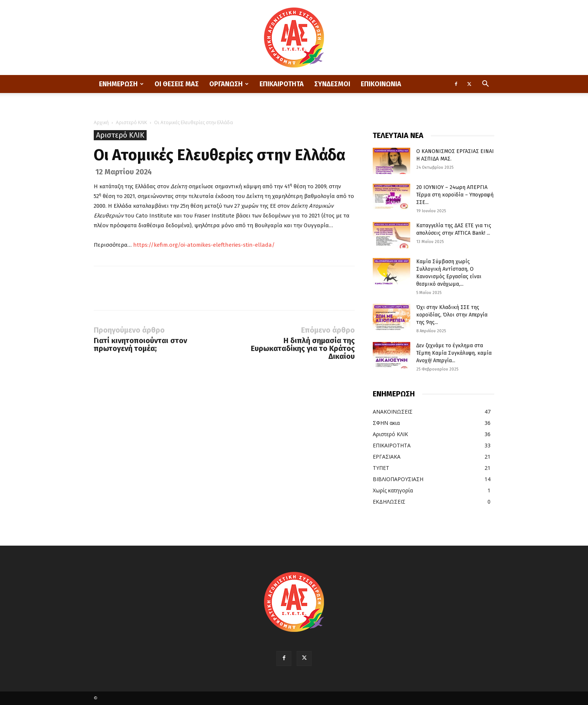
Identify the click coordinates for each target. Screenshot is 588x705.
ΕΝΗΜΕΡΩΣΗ (121, 84)
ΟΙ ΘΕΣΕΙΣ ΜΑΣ (177, 84)
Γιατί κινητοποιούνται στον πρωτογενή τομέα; (140, 345)
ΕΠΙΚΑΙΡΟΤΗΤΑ (282, 84)
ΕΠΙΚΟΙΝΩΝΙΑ (381, 84)
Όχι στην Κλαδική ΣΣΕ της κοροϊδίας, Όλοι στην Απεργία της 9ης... (452, 315)
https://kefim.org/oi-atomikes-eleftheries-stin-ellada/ (204, 245)
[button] (485, 85)
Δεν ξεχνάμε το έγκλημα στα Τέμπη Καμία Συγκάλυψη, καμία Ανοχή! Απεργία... (454, 353)
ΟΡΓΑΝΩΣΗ (229, 84)
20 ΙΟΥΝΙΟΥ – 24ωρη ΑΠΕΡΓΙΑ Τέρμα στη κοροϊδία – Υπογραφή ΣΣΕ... (455, 195)
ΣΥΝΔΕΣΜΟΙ (332, 84)
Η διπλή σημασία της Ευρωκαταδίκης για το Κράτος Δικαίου (303, 349)
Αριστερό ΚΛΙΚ (131, 122)
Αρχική (101, 122)
